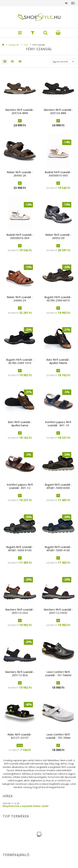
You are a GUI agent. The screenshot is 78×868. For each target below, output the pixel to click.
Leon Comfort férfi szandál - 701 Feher (58, 736)
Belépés (66, 3)
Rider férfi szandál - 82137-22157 (20, 736)
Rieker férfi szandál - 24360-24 (20, 299)
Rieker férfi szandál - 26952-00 (58, 236)
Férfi (26, 45)
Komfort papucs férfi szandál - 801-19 (58, 424)
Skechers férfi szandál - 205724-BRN (20, 111)
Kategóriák (14, 45)
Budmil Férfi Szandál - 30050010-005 (58, 174)
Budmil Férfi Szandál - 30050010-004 (20, 236)
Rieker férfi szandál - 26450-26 (20, 174)
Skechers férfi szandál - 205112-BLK (20, 673)
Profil (73, 3)
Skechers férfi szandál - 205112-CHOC (58, 611)
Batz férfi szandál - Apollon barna (20, 424)
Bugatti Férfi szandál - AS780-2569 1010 (20, 361)
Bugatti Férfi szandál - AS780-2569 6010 (58, 299)
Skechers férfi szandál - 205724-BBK (58, 111)
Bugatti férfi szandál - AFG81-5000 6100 (20, 549)
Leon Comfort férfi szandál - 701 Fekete (58, 673)
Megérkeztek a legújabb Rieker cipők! (26, 806)
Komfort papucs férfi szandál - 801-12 (20, 486)
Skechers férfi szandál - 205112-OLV (20, 611)
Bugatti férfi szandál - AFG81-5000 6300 (58, 486)
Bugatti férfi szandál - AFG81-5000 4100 (58, 549)
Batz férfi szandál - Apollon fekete (58, 361)
